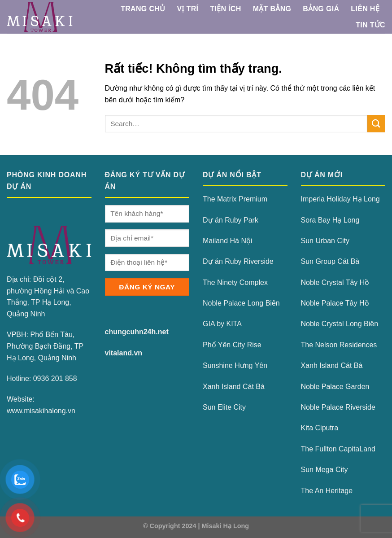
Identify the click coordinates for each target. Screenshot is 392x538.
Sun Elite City (224, 407)
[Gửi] (376, 124)
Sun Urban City (325, 241)
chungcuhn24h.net (137, 332)
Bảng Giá (321, 9)
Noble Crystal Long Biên (340, 324)
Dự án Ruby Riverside (238, 261)
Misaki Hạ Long (226, 526)
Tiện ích (225, 9)
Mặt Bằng (272, 9)
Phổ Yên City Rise (232, 345)
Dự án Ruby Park (231, 220)
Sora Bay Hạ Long (330, 220)
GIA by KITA (222, 324)
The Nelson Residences (339, 345)
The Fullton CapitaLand (338, 449)
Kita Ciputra (320, 428)
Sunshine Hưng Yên (235, 365)
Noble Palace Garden (335, 387)
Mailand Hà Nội (227, 241)
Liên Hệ (365, 9)
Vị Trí (187, 9)
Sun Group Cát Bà (330, 261)
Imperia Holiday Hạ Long (340, 199)
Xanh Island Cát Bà (234, 387)
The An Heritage (327, 491)
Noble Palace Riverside (338, 407)
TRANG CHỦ (143, 9)
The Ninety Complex (235, 282)
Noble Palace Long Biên (241, 303)
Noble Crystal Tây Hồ (335, 282)
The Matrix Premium (235, 199)
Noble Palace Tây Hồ (335, 303)
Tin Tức (370, 25)
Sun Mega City (324, 470)
